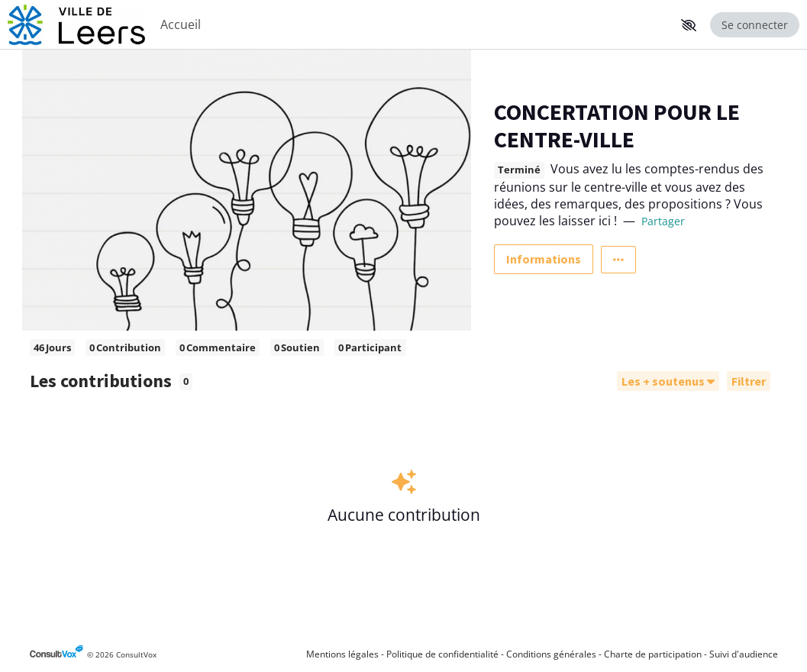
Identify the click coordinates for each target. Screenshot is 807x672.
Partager (663, 221)
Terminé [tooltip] (519, 170)
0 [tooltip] (186, 381)
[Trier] (668, 381)
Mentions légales (342, 654)
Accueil (181, 24)
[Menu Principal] (414, 25)
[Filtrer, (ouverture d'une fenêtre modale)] (749, 381)
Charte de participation (653, 654)
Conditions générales (551, 654)
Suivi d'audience (744, 654)
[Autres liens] (618, 260)
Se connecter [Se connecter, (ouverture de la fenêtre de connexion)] (755, 25)
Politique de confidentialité (442, 654)
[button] (689, 25)
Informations (544, 259)
